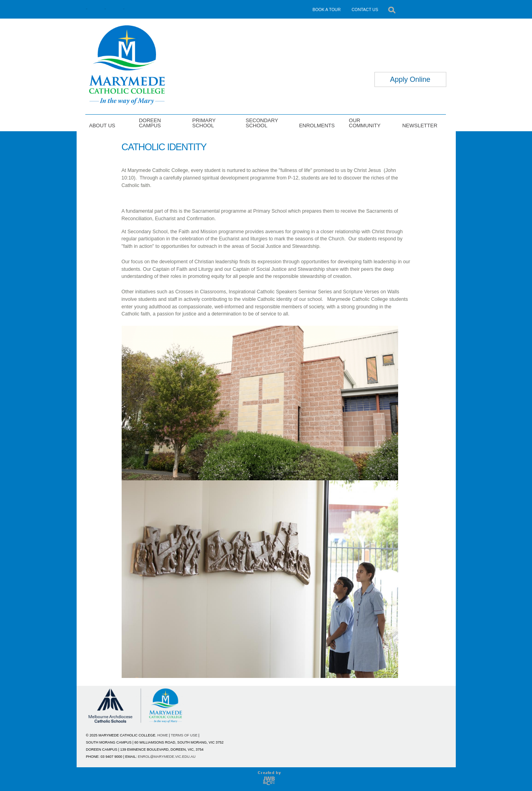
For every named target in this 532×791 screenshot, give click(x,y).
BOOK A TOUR (326, 9)
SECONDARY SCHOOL (262, 123)
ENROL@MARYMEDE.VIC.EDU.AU (167, 757)
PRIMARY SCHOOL (204, 123)
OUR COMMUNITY (365, 123)
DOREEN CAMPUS (150, 123)
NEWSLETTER (420, 125)
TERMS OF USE (184, 735)
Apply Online (410, 79)
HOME (163, 735)
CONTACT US (365, 9)
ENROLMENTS (317, 125)
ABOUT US (102, 125)
